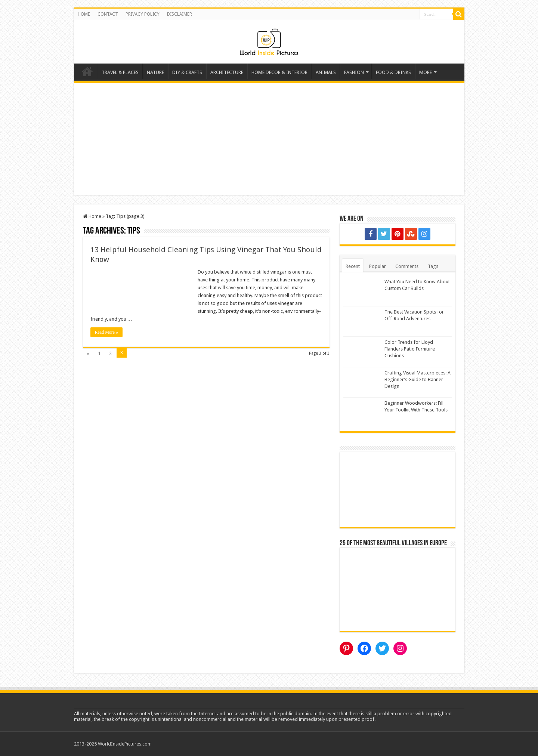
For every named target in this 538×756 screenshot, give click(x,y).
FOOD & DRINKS (393, 72)
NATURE (155, 72)
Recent (353, 266)
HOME (84, 14)
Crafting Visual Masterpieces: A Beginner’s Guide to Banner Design (418, 379)
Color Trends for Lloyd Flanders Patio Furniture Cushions (410, 349)
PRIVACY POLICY (143, 14)
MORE (426, 72)
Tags (433, 266)
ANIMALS (326, 72)
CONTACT (108, 14)
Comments (407, 266)
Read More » (107, 332)
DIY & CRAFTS (187, 72)
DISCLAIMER (180, 14)
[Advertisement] (269, 139)
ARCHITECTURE (227, 72)
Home (87, 71)
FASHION (354, 72)
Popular (378, 266)
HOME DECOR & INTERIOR (279, 72)
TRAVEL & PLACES (120, 72)
